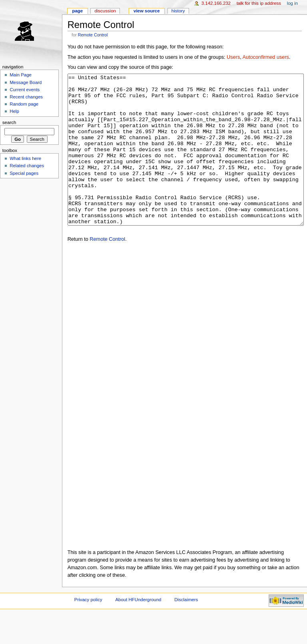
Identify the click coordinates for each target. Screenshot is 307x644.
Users (233, 57)
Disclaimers (186, 630)
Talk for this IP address (259, 3)
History (178, 11)
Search (9, 122)
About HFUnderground (139, 630)
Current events (25, 90)
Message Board (26, 82)
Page (77, 11)
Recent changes (26, 97)
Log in (292, 3)
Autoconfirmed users (266, 57)
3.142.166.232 (216, 3)
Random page (24, 104)
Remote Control (93, 35)
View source (147, 11)
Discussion (105, 11)
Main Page (21, 75)
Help (14, 111)
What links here (25, 158)
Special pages (24, 173)
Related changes (27, 166)
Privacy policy (88, 630)
